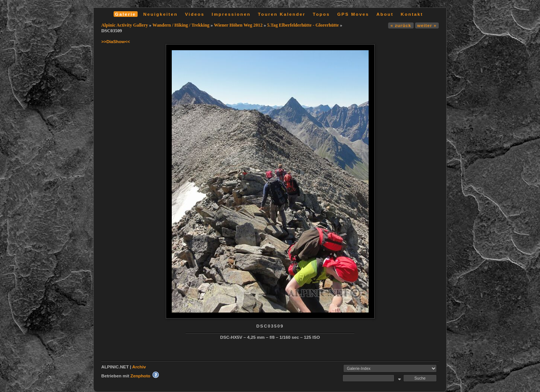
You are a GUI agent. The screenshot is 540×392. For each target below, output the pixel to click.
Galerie (126, 14)
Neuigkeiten (160, 14)
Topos (321, 14)
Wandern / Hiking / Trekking (181, 25)
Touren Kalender (282, 14)
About (385, 14)
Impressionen (231, 14)
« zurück (401, 25)
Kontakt (412, 14)
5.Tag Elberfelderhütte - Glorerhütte (303, 25)
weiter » (427, 25)
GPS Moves (353, 14)
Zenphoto (140, 376)
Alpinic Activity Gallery (125, 25)
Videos (195, 14)
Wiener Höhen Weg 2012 (238, 25)
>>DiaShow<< (116, 41)
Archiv (139, 367)
